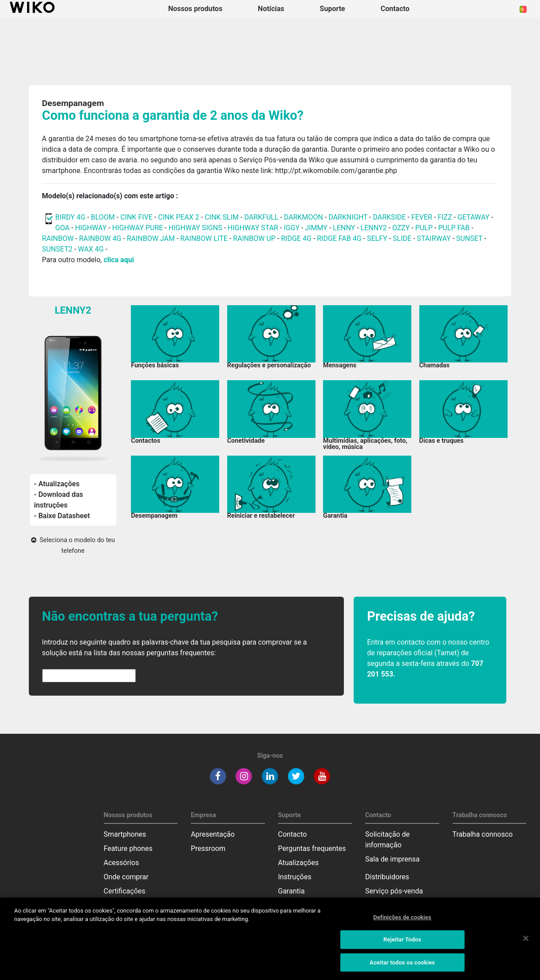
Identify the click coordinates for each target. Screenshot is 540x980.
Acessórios (122, 863)
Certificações (125, 891)
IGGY (292, 228)
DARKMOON (304, 217)
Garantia (292, 891)
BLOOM (103, 217)
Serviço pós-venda (394, 891)
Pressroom (208, 848)
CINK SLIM (222, 217)
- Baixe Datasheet (62, 516)
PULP (425, 228)
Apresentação (213, 834)
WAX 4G (91, 249)
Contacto (293, 834)
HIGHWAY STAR (254, 228)
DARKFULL (261, 217)
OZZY (401, 228)
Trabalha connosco (483, 834)
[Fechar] (526, 945)
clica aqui (118, 260)
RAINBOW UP (254, 238)
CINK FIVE (136, 217)
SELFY (378, 238)
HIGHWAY (91, 228)
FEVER (423, 217)
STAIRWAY (434, 238)
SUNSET (469, 238)
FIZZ (445, 217)
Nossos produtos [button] (195, 9)
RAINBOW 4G (100, 238)
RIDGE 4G (296, 238)
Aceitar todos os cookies (402, 969)
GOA (63, 228)
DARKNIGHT (348, 217)
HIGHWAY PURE (139, 228)
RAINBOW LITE (205, 238)
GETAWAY (473, 217)
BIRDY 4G (71, 217)
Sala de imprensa (392, 859)
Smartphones (125, 834)
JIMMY (316, 228)
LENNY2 (374, 228)
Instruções (295, 877)
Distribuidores (387, 877)
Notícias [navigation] (271, 9)
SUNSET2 (57, 249)
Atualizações (299, 863)
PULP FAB (454, 228)
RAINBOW (58, 238)
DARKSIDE (389, 217)
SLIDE (402, 238)
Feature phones (128, 848)
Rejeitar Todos (402, 947)
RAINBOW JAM (152, 238)
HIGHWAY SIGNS (195, 228)
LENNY (344, 228)
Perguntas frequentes (312, 848)
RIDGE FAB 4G (340, 238)
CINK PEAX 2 (179, 217)
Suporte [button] (333, 9)
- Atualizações (57, 484)
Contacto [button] (395, 9)
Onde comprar (126, 877)
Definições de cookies (402, 924)
